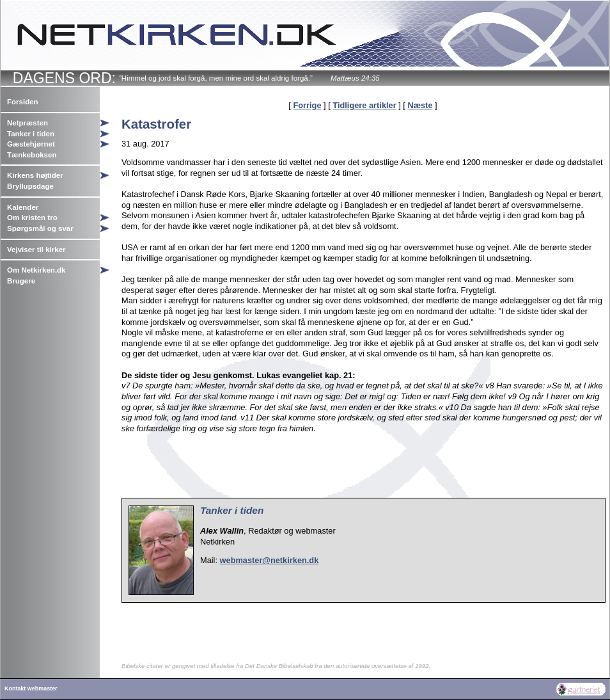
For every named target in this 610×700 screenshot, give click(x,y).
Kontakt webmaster (31, 688)
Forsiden (23, 102)
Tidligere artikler (364, 105)
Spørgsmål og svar (40, 228)
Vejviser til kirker (36, 250)
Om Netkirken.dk (36, 270)
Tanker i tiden (31, 134)
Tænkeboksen (32, 155)
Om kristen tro (32, 218)
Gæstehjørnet (31, 144)
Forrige (307, 105)
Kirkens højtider (35, 175)
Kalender (23, 207)
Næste (420, 105)
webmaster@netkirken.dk (270, 560)
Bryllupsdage (30, 186)
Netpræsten (27, 123)
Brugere (21, 281)
